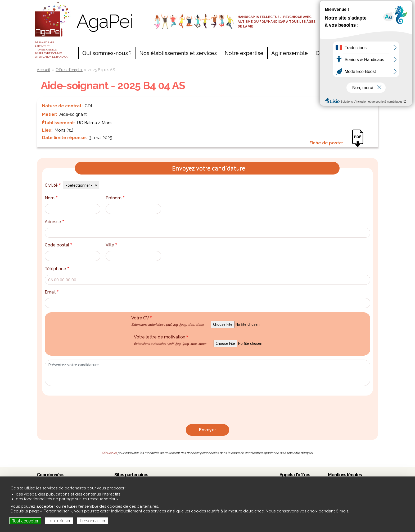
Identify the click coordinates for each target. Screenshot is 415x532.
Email (52, 292)
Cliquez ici (109, 453)
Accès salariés (350, 7)
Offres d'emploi (69, 70)
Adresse (55, 222)
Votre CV (167, 321)
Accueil (43, 70)
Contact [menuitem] (325, 53)
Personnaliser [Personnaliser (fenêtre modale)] (93, 521)
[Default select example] (81, 185)
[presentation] (207, 411)
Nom (52, 198)
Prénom (116, 198)
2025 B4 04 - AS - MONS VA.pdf (360, 142)
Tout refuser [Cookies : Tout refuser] (59, 521)
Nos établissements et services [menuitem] (178, 53)
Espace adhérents (350, 16)
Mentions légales (345, 475)
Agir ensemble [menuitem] (290, 53)
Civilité (53, 185)
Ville (112, 245)
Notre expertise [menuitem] (244, 53)
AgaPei (105, 21)
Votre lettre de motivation (170, 340)
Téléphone (58, 269)
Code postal (59, 245)
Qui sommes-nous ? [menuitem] (107, 53)
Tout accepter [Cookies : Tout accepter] (25, 521)
